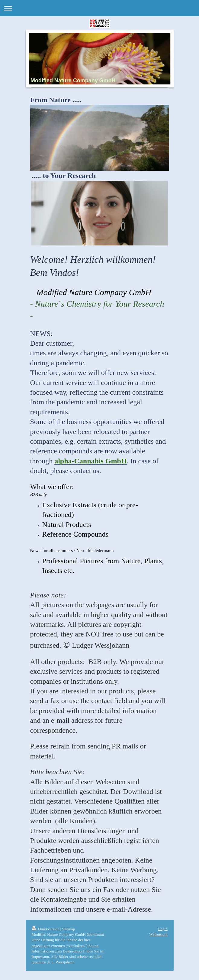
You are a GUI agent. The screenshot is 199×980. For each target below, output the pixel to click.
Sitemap (69, 929)
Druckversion (46, 929)
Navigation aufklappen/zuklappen (99, 8)
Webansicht (158, 934)
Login (163, 929)
